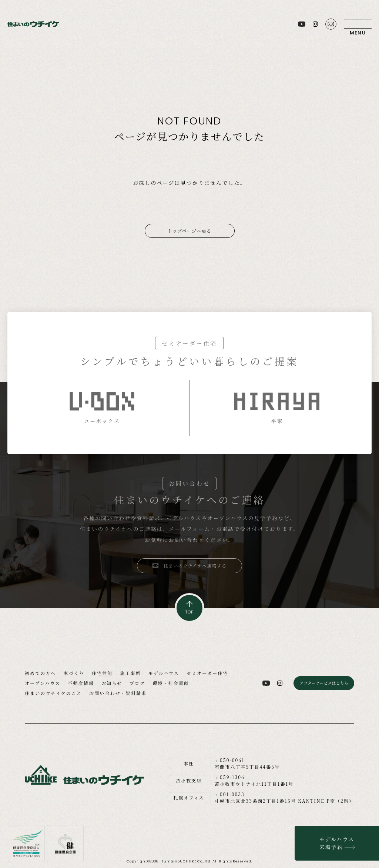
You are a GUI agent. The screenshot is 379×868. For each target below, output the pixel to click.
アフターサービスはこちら (324, 683)
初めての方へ (41, 673)
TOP (189, 612)
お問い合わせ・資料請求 (118, 693)
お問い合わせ (331, 24)
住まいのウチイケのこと (53, 693)
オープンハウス (43, 683)
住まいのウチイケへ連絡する (195, 566)
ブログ (137, 683)
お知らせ (112, 683)
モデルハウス (164, 673)
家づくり (74, 673)
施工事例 (130, 673)
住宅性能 (102, 673)
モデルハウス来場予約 (337, 843)
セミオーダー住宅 (207, 673)
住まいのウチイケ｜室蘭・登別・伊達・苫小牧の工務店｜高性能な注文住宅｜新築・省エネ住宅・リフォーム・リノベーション (33, 24)
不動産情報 (81, 683)
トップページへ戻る (189, 231)
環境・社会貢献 (171, 683)
